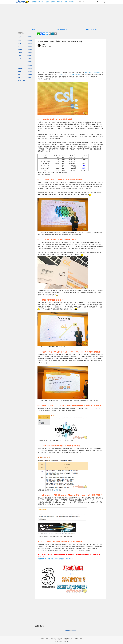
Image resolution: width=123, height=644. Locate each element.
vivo (19, 74)
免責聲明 (76, 639)
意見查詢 (53, 639)
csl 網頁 (56, 490)
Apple (20, 37)
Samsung (21, 68)
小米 (19, 78)
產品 (31, 37)
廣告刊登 (60, 639)
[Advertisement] (71, 60)
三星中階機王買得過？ (62, 29)
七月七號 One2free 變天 (92, 73)
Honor (20, 43)
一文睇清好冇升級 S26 (91, 29)
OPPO (20, 62)
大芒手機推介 (33, 29)
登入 (81, 639)
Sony (19, 71)
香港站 (48, 639)
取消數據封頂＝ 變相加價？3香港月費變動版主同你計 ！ (55, 559)
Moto (19, 56)
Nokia (20, 59)
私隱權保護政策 (68, 639)
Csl (54, 47)
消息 (29, 37)
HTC (19, 46)
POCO (20, 65)
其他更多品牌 (21, 81)
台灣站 (43, 639)
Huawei (20, 49)
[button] (104, 2)
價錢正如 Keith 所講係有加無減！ (71, 75)
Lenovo (20, 52)
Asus (19, 40)
